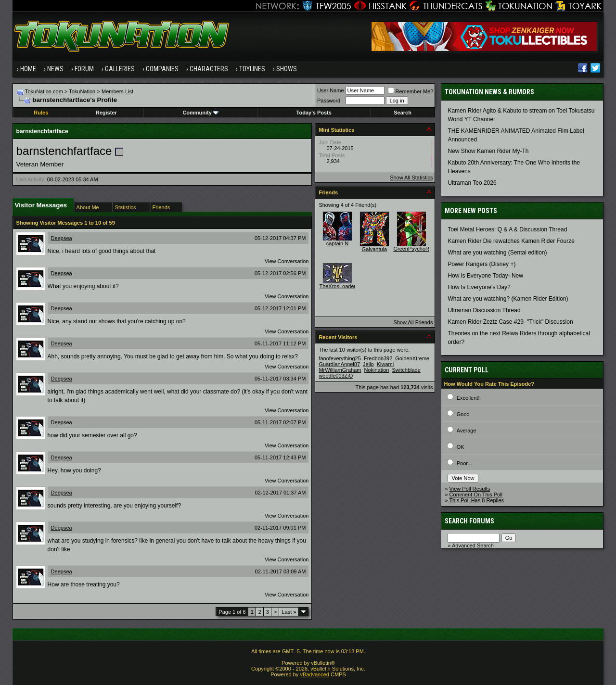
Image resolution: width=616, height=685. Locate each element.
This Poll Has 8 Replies (476, 500)
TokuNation (82, 91)
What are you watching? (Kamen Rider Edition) (508, 299)
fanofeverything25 (340, 358)
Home (28, 69)
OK (461, 447)
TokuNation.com (44, 91)
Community (200, 113)
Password (329, 101)
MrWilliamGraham (340, 370)
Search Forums (469, 521)
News (55, 69)
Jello (368, 364)
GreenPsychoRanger (418, 249)
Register (106, 113)
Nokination (376, 370)
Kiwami (385, 364)
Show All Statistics (411, 178)
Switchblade (406, 370)
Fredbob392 (378, 358)
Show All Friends (413, 322)
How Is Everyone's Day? (479, 287)
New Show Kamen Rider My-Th (488, 151)
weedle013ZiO (336, 376)
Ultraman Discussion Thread (484, 310)
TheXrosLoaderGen (342, 286)
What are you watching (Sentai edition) (497, 253)
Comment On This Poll (476, 495)
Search (403, 113)
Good (463, 414)
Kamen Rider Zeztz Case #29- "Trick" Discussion (510, 322)
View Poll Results (470, 489)
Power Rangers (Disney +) (481, 264)
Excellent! (468, 398)
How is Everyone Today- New (485, 276)
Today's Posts (314, 113)
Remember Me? (411, 91)
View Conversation (287, 261)
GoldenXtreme (412, 358)
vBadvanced (314, 674)
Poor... (464, 463)
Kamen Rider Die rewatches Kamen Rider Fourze (511, 241)
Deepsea (62, 238)
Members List (117, 91)
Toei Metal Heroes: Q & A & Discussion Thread (507, 229)
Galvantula (375, 249)
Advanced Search (473, 545)
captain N (337, 243)
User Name (331, 90)
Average (467, 431)
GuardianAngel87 (339, 364)
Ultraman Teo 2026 (472, 183)
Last (289, 612)
